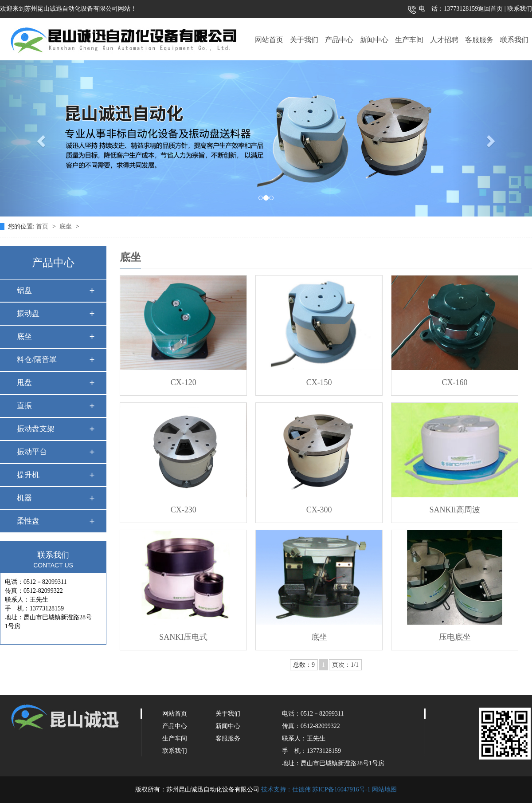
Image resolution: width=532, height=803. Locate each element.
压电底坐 (455, 637)
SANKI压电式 (183, 637)
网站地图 (384, 789)
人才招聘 (444, 40)
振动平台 (32, 452)
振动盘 (28, 313)
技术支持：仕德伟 (286, 789)
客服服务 (479, 40)
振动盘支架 (36, 429)
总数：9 (304, 665)
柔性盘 (28, 521)
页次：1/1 (345, 665)
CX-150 (319, 382)
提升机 (28, 475)
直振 (24, 406)
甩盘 (24, 383)
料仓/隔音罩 (37, 360)
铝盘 (24, 290)
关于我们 (304, 40)
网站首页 (269, 40)
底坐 (66, 226)
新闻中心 (374, 40)
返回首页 (490, 9)
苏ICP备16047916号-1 (341, 789)
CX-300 (319, 510)
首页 (43, 226)
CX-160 (455, 382)
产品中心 (339, 40)
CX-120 (184, 382)
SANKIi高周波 (455, 510)
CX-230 (184, 510)
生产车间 (409, 40)
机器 (24, 498)
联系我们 (519, 9)
